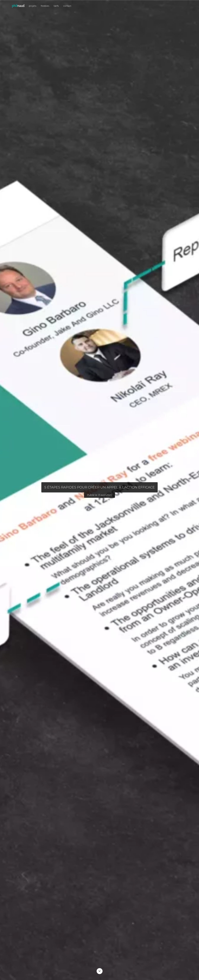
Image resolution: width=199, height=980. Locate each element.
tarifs (56, 6)
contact (67, 6)
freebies (45, 6)
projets (33, 6)
